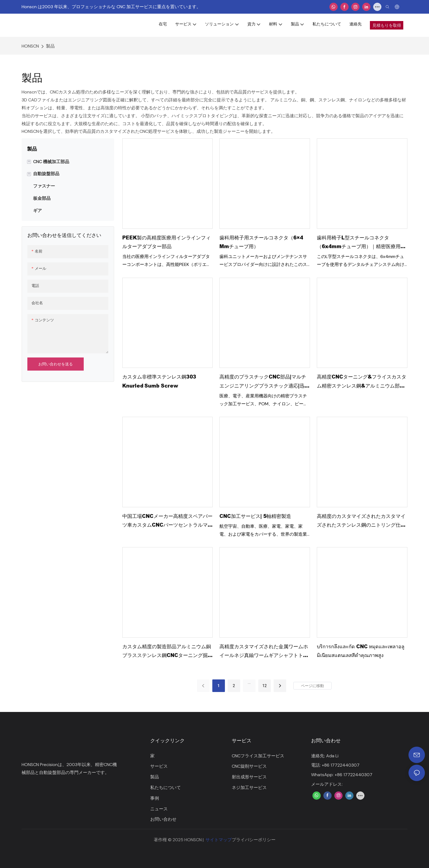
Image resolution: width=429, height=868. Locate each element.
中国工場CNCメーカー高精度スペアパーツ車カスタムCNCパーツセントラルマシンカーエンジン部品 (167, 521)
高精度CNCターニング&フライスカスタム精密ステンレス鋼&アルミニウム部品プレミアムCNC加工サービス (362, 382)
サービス (159, 766)
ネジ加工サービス (249, 788)
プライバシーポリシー (254, 840)
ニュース (159, 809)
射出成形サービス (249, 777)
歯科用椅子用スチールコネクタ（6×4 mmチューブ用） (261, 242)
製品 (50, 46)
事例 (155, 798)
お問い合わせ (163, 819)
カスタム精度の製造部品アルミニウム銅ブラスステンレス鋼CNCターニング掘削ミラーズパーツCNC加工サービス (167, 651)
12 (265, 686)
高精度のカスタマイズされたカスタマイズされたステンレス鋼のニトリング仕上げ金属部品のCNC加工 (361, 521)
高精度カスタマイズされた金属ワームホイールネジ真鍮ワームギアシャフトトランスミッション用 (264, 651)
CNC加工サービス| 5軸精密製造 (255, 516)
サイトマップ (219, 840)
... (249, 682)
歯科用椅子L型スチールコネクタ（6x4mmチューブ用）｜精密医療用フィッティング (361, 242)
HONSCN (30, 46)
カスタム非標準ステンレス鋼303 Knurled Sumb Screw (159, 381)
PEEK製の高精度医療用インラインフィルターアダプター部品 (166, 242)
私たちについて (166, 788)
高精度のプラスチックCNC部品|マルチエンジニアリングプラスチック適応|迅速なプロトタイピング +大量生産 (264, 382)
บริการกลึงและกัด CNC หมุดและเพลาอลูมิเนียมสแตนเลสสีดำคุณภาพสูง (361, 651)
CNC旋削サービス (249, 766)
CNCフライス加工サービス (258, 756)
